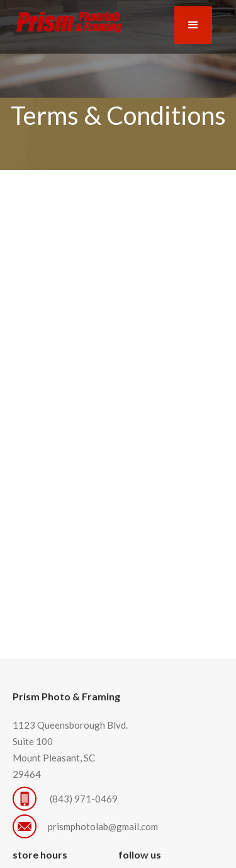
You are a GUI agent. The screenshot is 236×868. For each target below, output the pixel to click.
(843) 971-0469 (85, 799)
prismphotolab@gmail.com (103, 826)
